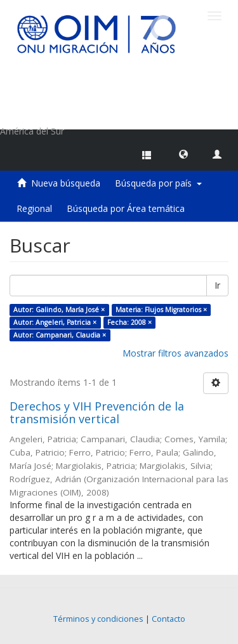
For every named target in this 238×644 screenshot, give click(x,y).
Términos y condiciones (98, 619)
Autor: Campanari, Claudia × (60, 335)
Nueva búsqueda (66, 183)
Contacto (169, 619)
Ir (217, 285)
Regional (34, 208)
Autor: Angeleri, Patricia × (55, 322)
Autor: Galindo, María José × (59, 310)
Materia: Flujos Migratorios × (161, 310)
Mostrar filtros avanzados (175, 353)
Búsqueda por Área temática (126, 208)
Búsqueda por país (158, 183)
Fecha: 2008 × (129, 322)
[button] (183, 154)
